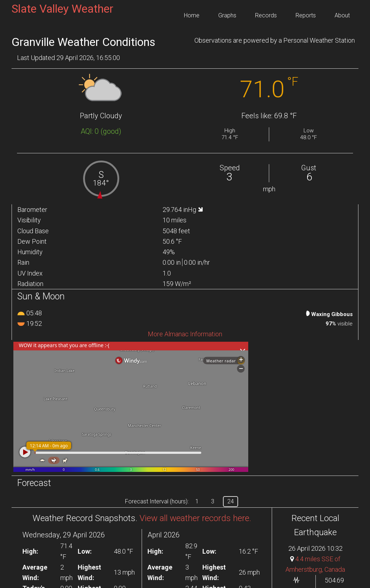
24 (231, 501)
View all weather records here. (195, 518)
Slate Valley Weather (63, 9)
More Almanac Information (185, 334)
